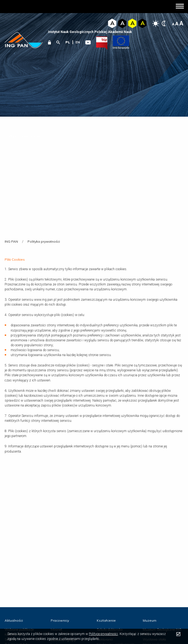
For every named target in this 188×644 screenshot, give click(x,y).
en (78, 42)
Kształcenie (106, 620)
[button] (180, 7)
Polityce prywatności (103, 634)
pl (68, 42)
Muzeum (150, 620)
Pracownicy (60, 620)
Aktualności (14, 620)
